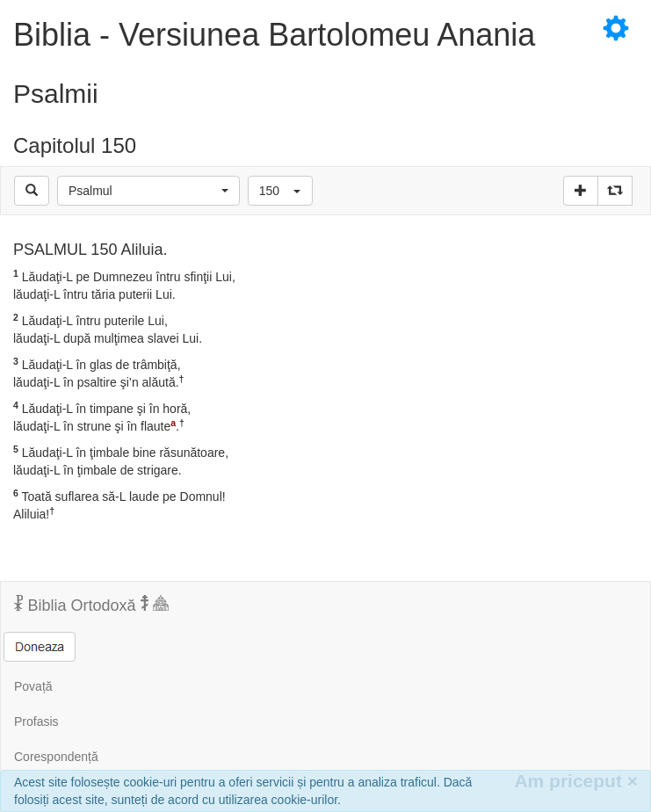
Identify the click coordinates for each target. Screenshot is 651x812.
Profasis (36, 721)
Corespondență (56, 757)
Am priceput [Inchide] (576, 781)
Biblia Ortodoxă (91, 605)
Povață (33, 686)
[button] (148, 191)
